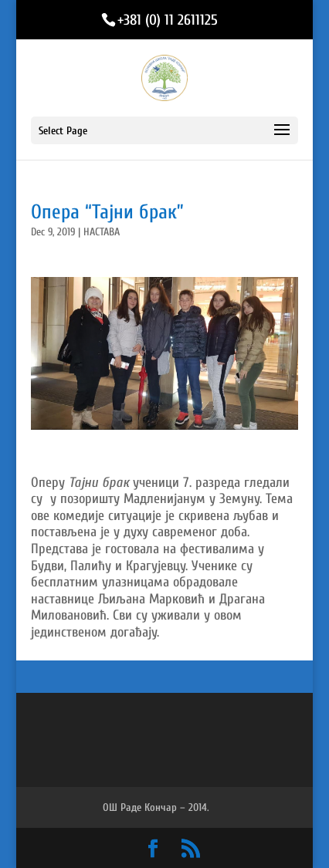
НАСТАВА (102, 232)
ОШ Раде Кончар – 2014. (156, 807)
